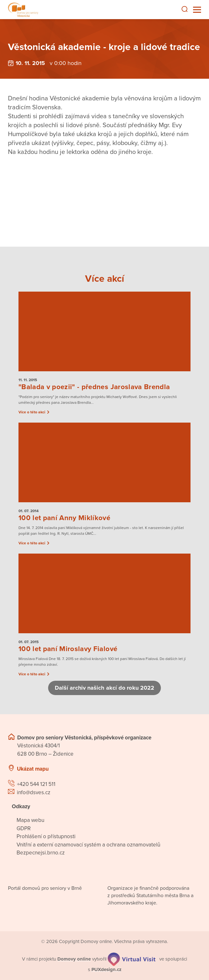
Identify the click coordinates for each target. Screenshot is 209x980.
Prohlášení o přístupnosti (46, 836)
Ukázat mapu (33, 769)
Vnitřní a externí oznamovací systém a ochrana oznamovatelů (88, 845)
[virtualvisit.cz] (132, 959)
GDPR (24, 828)
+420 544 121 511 (36, 784)
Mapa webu (30, 820)
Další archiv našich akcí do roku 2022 (104, 688)
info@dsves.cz (34, 792)
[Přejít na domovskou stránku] (23, 10)
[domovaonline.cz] (74, 959)
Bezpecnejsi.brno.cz (41, 853)
